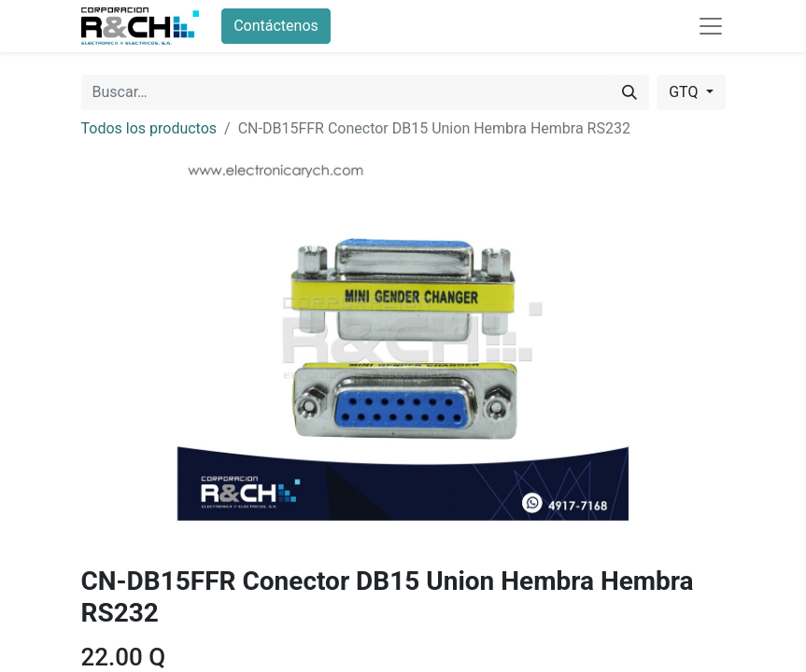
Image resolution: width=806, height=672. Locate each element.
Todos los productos (149, 128)
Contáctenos (276, 26)
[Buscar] (629, 92)
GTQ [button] (685, 92)
